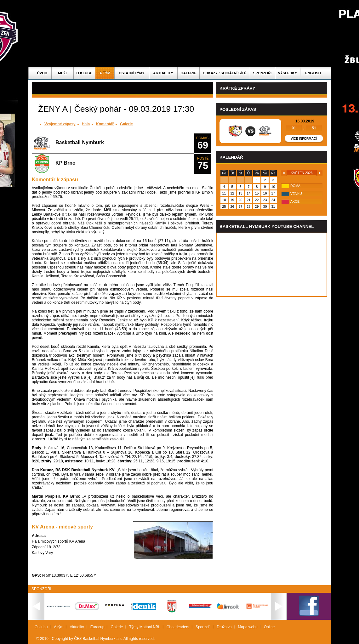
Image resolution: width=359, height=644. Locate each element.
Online (269, 627)
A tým (105, 73)
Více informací (304, 139)
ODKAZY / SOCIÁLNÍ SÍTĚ (225, 73)
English (313, 73)
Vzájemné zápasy (60, 124)
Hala (86, 124)
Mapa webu (248, 627)
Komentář (105, 124)
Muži (62, 73)
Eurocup (97, 627)
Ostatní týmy (132, 73)
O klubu (85, 73)
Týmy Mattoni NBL (145, 627)
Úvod (42, 73)
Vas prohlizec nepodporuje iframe (272, 265)
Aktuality (163, 73)
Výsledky (288, 73)
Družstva (224, 627)
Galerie (188, 73)
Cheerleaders (178, 627)
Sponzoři (262, 73)
